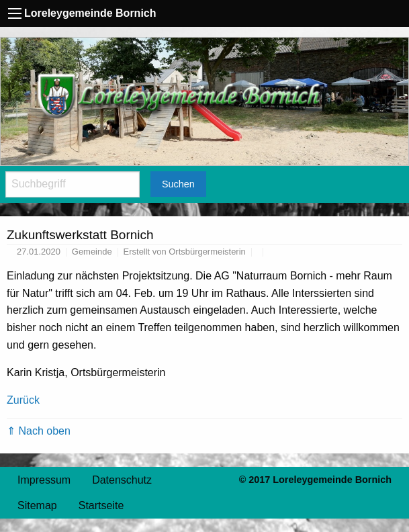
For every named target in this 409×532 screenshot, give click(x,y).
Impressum (44, 480)
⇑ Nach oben (39, 431)
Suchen (178, 184)
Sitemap (37, 505)
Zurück (23, 400)
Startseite (101, 505)
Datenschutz (122, 480)
